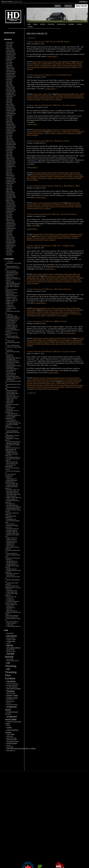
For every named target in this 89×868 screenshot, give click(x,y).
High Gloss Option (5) (13, 397)
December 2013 (11, 224)
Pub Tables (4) (10, 504)
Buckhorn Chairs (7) (12, 300)
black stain (42, 175)
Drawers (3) (10, 355)
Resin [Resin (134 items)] (8, 725)
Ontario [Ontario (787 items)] (11, 691)
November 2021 (11, 92)
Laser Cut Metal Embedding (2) (10, 418)
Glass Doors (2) (11, 375)
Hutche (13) (10, 400)
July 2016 (9, 185)
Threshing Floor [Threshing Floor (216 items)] (12, 741)
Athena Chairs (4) (11, 271)
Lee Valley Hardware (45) (14, 423)
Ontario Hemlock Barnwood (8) (10, 475)
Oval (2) (9, 477)
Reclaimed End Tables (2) (14, 507)
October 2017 (10, 165)
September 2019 (11, 131)
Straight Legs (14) (11, 569)
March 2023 (10, 67)
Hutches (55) (10, 401)
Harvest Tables (37, 274)
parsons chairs (50, 387)
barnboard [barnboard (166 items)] (10, 633)
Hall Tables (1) (10, 380)
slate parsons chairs (40, 389)
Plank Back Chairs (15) (13, 490)
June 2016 (9, 186)
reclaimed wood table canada (72, 314)
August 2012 (10, 247)
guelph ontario (31, 278)
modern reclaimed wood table (63, 176)
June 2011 (9, 255)
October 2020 (10, 112)
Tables (35, 24)
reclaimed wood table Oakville (66, 67)
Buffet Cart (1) (10, 302)
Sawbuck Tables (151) (13, 533)
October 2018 (10, 146)
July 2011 (9, 253)
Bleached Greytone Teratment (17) (11, 290)
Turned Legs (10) (11, 597)
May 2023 (9, 64)
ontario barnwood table (46, 98)
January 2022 (10, 89)
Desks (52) (9, 350)
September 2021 (11, 95)
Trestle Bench (75, 308)
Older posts (31, 38)
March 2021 (10, 104)
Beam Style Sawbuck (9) (13, 279)
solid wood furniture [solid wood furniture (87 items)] (11, 738)
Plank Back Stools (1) (12, 491)
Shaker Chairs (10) (12, 538)
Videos (68, 6)
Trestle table (45, 99)
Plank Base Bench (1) (13, 493)
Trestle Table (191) (12, 592)
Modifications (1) (11, 451)
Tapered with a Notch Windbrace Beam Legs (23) (13, 587)
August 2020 (10, 115)
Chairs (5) (9, 314)
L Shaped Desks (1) (12, 414)
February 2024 (11, 50)
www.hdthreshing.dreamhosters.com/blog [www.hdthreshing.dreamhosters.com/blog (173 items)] (21, 749)
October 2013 (10, 227)
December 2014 (11, 205)
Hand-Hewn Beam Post (56, 380)
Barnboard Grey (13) (12, 272)
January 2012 (10, 252)
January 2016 (10, 194)
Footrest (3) (10, 372)
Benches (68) (10, 282)
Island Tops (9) (11, 408)
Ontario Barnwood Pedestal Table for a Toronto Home (51, 105)
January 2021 (10, 107)
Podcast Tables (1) (12, 499)
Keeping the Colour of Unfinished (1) (12, 411)
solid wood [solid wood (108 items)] (9, 736)
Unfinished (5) (10, 600)
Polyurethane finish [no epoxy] (42, 308)
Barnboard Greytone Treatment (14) (12, 275)
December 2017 (11, 162)
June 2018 (9, 152)
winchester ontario (32, 208)
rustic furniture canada (34, 316)
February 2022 (11, 87)
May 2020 (9, 120)
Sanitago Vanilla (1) (12, 530)
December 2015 (11, 196)
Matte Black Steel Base (40, 62)
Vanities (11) (10, 606)
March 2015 (10, 200)
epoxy (39, 64)
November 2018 (11, 145)
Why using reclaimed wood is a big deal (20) (12, 616)
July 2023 (9, 61)
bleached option (45, 383)
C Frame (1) (10, 305)
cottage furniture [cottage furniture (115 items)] (11, 640)
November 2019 (11, 128)
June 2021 (9, 100)
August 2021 (10, 97)
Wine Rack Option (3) (12, 622)
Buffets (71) (10, 303)
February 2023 (11, 69)
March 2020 (10, 123)
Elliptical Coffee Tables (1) (14, 358)
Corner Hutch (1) (11, 322)
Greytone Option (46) (12, 377)
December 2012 (11, 241)
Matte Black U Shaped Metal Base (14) (12, 436)
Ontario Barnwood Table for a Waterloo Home (48, 141)
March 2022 (10, 86)
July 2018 (9, 151)
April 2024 (9, 47)
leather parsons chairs (71, 385)
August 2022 (10, 78)
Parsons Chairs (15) (12, 484)
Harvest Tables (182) (12, 394)
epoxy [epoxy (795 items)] (10, 645)
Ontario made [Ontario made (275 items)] (12, 696)
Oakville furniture (45, 65)
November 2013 (11, 225)
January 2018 (10, 160)
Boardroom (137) (11, 297)
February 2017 (11, 176)
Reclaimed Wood (38, 131)
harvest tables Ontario (66, 278)
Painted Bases (68, 274)
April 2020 (9, 121)
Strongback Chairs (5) (13, 574)
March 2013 (10, 236)
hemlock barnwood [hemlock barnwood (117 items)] (12, 685)
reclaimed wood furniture (55, 282)
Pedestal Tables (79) (12, 485)
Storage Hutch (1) (11, 564)
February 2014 (11, 221)
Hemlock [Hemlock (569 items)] (11, 681)
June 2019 (9, 135)
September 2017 (11, 166)
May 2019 (9, 137)
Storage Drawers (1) (12, 563)
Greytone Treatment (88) (13, 378)
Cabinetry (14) (10, 307)
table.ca (44, 316)
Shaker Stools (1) (11, 539)
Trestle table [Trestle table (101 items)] (10, 747)
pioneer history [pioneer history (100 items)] (10, 701)
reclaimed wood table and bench (51, 314)
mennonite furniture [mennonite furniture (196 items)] (14, 689)
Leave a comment (56, 99)
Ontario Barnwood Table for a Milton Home (47, 321)
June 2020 (9, 118)
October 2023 (10, 56)
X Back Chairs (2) (11, 623)
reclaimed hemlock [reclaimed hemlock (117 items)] (12, 705)
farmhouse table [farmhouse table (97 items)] (11, 651)
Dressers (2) (10, 356)
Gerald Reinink (47, 64)
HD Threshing (12, 17)
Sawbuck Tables (60, 338)
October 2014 (10, 208)
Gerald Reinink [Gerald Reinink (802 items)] (10, 655)
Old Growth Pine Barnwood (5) (10, 466)
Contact (79, 24)
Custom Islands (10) (12, 336)
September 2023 (11, 58)
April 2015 (9, 199)
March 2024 (10, 48)
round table (75, 238)
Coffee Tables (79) (12, 316)
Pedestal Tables (38, 234)
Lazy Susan (68, 380)
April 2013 (9, 235)
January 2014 (10, 222)
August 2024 (10, 42)
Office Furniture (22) (12, 462)
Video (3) (9, 609)
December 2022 (11, 72)
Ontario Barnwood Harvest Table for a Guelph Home (51, 246)
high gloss (54, 385)
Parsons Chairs (52, 173)
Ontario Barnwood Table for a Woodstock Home (49, 289)
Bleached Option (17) (12, 296)
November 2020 (11, 110)
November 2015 (11, 197)
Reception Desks (57, 203)
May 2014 (9, 216)
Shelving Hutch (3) (12, 541)
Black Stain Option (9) (13, 285)
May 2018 (9, 154)
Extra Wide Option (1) (13, 369)
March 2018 (10, 157)
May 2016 (9, 188)
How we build (61, 24)
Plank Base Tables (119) (13, 494)
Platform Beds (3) (11, 496)
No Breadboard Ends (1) (13, 457)
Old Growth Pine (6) (12, 463)
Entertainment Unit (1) (13, 361)
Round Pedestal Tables (62, 234)
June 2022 (9, 81)
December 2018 (11, 143)
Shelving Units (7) (11, 543)
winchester (78, 206)
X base (75, 344)
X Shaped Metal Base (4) (14, 626)
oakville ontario (57, 65)
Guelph (78, 276)
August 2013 (10, 230)
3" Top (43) (9, 262)
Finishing (71, 24)
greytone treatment (63, 340)
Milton (53, 342)
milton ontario (60, 342)
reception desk (44, 206)
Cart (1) (9, 310)
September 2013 (11, 228)
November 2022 (11, 73)
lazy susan (60, 385)
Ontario (65, 65)
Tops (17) (9, 589)
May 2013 (9, 233)
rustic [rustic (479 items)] (9, 728)
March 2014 (10, 219)
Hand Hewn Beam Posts (40, 380)
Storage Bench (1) (12, 561)
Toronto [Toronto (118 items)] (9, 745)
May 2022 (9, 83)
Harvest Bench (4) (12, 392)
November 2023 (11, 55)
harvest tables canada (52, 278)
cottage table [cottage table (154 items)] (11, 641)
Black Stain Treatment (40, 173)
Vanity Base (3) (11, 608)
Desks (35, 203)
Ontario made (72, 65)
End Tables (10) (11, 359)
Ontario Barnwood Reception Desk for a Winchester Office (53, 186)
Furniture (51, 24)
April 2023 (9, 66)
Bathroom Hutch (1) (12, 277)
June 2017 (9, 169)
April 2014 (9, 217)
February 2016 (11, 193)
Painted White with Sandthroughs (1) (11, 481)
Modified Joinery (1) (12, 452)
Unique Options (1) (12, 605)
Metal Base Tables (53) (13, 443)
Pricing (30, 27)
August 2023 (10, 59)
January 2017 (10, 177)
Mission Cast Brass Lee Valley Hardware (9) (12, 449)
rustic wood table (61, 344)
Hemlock (30, 65)
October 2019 (10, 129)
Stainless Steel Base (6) (13, 558)
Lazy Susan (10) (11, 420)
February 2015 (11, 202)
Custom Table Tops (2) (13, 345)
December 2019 (11, 126)
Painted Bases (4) (11, 479)
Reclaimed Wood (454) (13, 508)
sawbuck (70, 344)
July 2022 (9, 79)
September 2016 (11, 182)
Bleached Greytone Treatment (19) (11, 293)
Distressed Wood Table (34, 340)
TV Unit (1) (9, 598)
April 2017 (9, 173)
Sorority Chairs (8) (12, 553)
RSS (12, 765)
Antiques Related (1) (12, 266)
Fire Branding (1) (11, 370)
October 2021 (10, 93)
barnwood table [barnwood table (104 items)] (11, 638)
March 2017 (10, 174)
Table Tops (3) (10, 575)
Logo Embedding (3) (12, 431)
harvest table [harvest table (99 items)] (10, 659)
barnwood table (32, 64)
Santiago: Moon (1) (12, 532)
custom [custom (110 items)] (9, 643)
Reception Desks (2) (12, 505)
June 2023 (9, 62)
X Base (68, 338)
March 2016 (10, 191)
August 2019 (10, 132)
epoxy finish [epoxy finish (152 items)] (10, 650)
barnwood (80, 62)
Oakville (36, 65)
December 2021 (11, 90)
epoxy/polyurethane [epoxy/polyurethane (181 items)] (13, 648)
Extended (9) (10, 367)
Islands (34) (10, 409)
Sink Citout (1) (10, 546)
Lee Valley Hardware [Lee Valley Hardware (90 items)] (12, 687)
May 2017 (9, 171)
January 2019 (10, 142)
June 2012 (9, 250)
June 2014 (9, 214)
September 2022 (11, 76)
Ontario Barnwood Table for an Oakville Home (48, 42)
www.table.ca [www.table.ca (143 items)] (11, 751)
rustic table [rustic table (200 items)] (10, 734)
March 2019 (10, 140)
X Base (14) (10, 625)
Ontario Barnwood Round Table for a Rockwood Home (52, 214)
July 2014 (9, 213)
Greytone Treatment (44, 203)
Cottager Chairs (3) (12, 325)
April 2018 (9, 155)
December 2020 (11, 109)
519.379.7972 (18, 1)
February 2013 (11, 238)
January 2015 (10, 204)
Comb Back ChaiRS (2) (13, 317)
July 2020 (9, 117)
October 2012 (10, 244)
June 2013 (9, 231)
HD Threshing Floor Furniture (72, 64)
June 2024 (9, 44)
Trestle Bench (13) (12, 591)
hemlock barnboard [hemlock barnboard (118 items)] (12, 684)
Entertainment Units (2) (13, 363)
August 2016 (10, 183)
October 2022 (10, 75)
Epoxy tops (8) (10, 364)
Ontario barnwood (65, 280)
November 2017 (11, 163)
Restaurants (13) (11, 519)
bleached (71, 382)
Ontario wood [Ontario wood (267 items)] (12, 698)
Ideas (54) (9, 403)
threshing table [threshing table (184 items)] (12, 743)
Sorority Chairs (37, 94)
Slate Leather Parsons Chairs (62, 308)
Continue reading (52, 56)
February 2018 (11, 159)
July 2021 (9, 98)
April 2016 (9, 190)
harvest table (41, 278)
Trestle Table (47, 94)
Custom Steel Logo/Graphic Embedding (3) (12, 342)
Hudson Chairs (48, 274)
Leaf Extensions (58, 274)
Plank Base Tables (63, 173)
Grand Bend (36, 96)
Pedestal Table (60, 387)
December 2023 (11, 53)
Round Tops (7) (11, 524)
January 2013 (10, 239)
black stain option (52, 175)
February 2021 (11, 106)
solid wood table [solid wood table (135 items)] (12, 740)
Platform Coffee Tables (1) (14, 497)
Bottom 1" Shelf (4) (12, 299)
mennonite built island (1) (14, 442)
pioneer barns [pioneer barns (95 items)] (10, 700)
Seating (43, 24)
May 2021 (9, 101)
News (58, 6)
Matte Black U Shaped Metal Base (59, 62)
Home (29, 24)
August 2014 (10, 211)
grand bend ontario (47, 96)
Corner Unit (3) (11, 324)
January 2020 (10, 124)
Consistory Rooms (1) (13, 319)
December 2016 (11, 179)
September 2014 (11, 210)
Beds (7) (9, 280)
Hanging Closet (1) (12, 390)
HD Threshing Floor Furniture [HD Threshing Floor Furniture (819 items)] (11, 674)
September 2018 (11, 148)
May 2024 (9, 45)
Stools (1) (9, 560)
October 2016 (10, 180)
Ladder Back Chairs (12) (13, 415)
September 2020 (11, 114)
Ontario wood (69, 98)
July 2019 (9, 134)
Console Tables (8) (12, 321)
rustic (80, 282)
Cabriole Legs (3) (11, 308)
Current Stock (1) (11, 328)
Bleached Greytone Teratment (43, 130)
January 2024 (10, 52)
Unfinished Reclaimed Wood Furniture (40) (12, 602)
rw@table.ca (83, 1)
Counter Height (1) (12, 327)
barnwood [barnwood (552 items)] (11, 636)
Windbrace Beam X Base (35, 240)
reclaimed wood (36, 67)
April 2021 (9, 103)
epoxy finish (60, 276)
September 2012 (11, 246)
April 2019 (9, 138)
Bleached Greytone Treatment (63, 130)
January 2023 (10, 70)
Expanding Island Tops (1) (14, 366)
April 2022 (9, 84)
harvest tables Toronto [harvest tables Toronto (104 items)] (13, 661)
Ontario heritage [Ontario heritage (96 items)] (11, 694)
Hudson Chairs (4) (12, 398)
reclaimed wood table (49, 67)
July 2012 (9, 249)
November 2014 (11, 207)
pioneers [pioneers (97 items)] (9, 703)
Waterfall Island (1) (12, 611)
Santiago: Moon (74, 173)
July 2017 (9, 168)
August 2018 (10, 149)
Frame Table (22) (11, 373)
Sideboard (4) (10, 544)
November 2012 (11, 242)
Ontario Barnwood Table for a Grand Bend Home (49, 75)
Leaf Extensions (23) (12, 421)
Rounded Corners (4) (12, 529)
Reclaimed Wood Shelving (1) (11, 517)
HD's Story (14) (11, 395)
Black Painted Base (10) (13, 283)
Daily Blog (81, 6)
